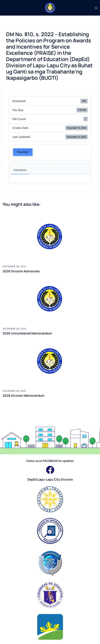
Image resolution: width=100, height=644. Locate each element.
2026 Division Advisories (21, 271)
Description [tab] (20, 170)
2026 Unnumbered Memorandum (27, 333)
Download (23, 152)
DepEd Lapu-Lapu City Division (50, 479)
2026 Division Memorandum (23, 395)
